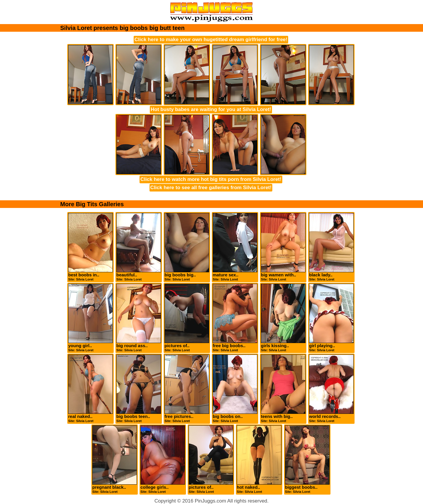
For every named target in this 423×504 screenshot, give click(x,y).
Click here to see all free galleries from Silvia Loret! (211, 188)
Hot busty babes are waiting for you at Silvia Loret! (211, 109)
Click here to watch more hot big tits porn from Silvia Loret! (211, 179)
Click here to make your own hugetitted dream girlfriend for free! (211, 40)
